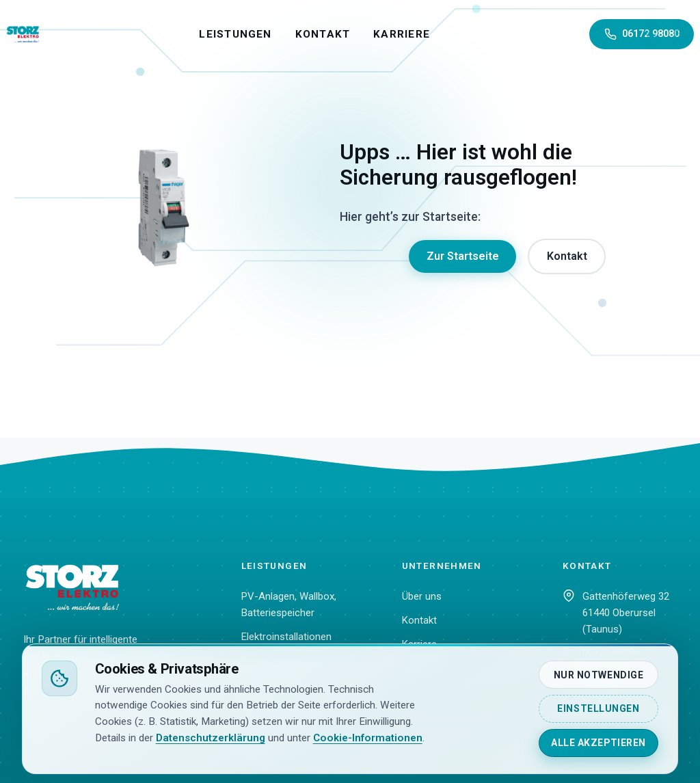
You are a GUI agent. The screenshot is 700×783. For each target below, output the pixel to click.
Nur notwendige (599, 675)
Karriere (432, 34)
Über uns (422, 596)
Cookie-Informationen (368, 738)
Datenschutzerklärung (211, 738)
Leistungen (266, 34)
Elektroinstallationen (286, 637)
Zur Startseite (463, 256)
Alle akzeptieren (598, 743)
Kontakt (353, 34)
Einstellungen (598, 708)
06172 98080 (642, 34)
